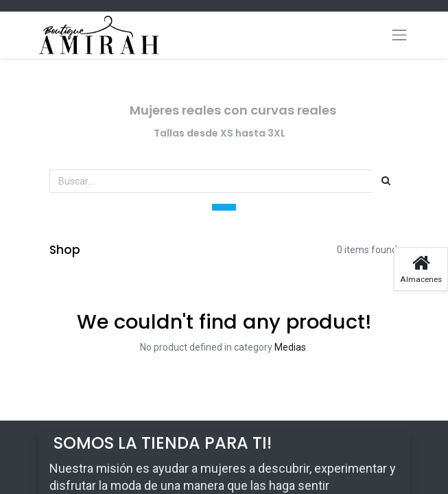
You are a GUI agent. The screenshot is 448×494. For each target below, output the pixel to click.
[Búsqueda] (386, 181)
